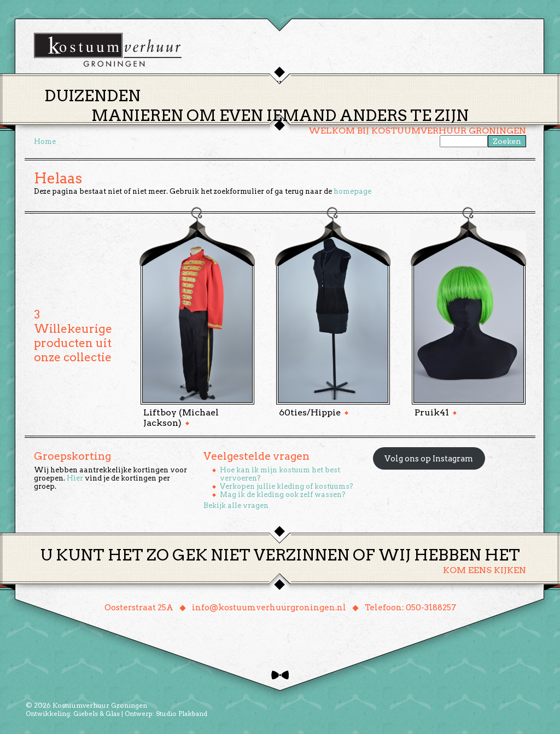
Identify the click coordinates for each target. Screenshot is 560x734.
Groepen (331, 84)
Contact (433, 84)
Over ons (381, 84)
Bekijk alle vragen (236, 505)
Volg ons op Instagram (429, 459)
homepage (352, 191)
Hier (75, 478)
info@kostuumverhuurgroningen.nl (269, 608)
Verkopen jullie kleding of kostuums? (287, 486)
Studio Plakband (182, 713)
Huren (287, 84)
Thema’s (242, 84)
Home (199, 84)
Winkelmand (494, 84)
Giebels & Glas (97, 713)
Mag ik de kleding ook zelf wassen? (283, 495)
